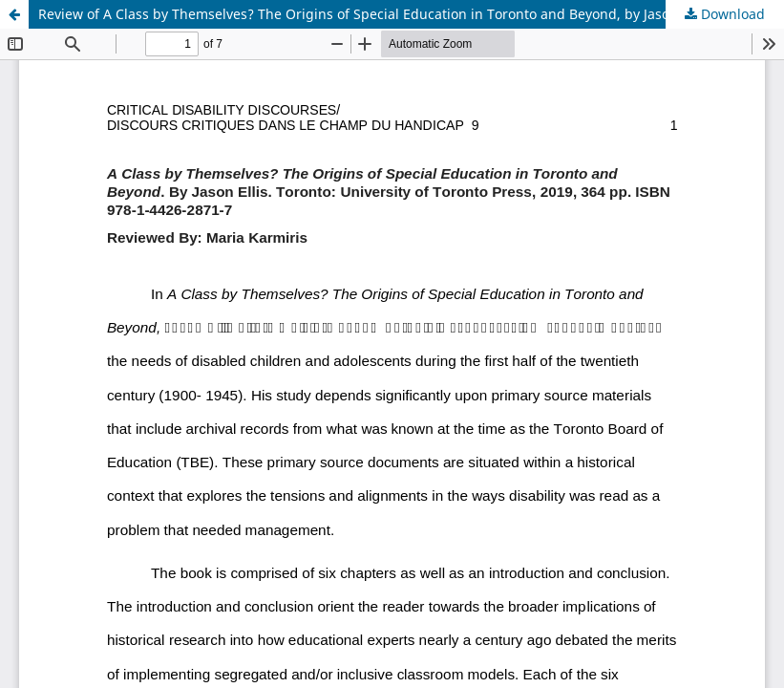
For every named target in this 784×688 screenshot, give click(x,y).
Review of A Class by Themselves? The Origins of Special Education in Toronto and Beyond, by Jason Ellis (373, 14)
